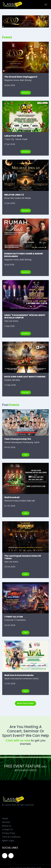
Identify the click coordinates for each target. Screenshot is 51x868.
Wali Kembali (12, 497)
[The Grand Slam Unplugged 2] (14, 24)
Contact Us (7, 829)
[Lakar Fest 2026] (19, 24)
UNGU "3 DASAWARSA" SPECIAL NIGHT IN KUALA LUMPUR (25, 316)
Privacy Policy (9, 833)
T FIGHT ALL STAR (14, 617)
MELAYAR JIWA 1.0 (14, 195)
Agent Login (8, 840)
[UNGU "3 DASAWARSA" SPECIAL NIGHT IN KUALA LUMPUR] (33, 24)
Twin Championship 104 (18, 439)
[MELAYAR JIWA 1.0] (23, 24)
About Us (7, 826)
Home (5, 818)
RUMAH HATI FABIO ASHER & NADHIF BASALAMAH (24, 255)
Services (6, 822)
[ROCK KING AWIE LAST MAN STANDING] (37, 24)
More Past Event (25, 703)
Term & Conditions (11, 837)
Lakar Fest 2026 (13, 136)
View (25, 455)
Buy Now (26, 93)
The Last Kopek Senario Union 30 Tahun (23, 557)
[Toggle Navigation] (46, 5)
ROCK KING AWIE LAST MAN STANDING (25, 377)
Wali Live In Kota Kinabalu (19, 675)
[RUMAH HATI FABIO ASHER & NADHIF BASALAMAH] (28, 24)
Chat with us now (18, 740)
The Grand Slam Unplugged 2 (21, 77)
